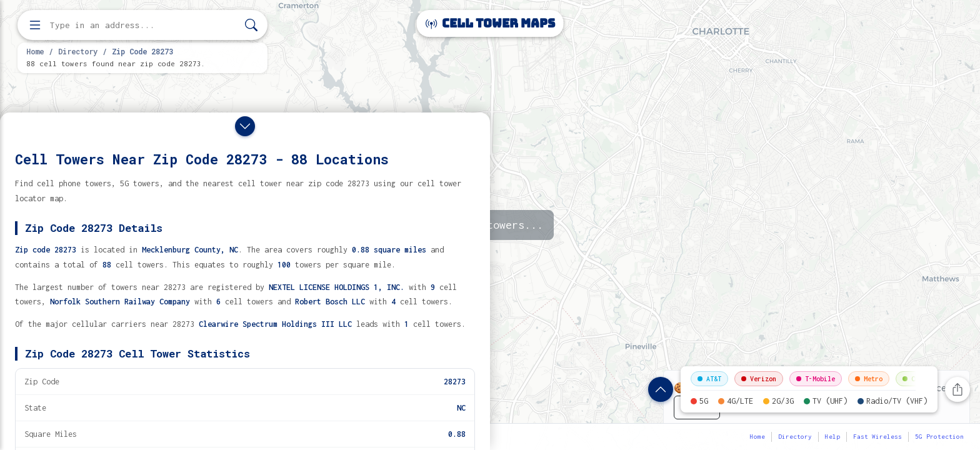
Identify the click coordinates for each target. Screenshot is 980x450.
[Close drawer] (245, 126)
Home (35, 51)
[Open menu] (35, 25)
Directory (78, 51)
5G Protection (939, 437)
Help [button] (832, 437)
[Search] (251, 25)
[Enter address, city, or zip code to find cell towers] (144, 25)
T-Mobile (816, 379)
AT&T (709, 379)
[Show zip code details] (661, 389)
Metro (869, 379)
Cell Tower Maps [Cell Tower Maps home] (490, 23)
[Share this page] (957, 389)
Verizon (759, 379)
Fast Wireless (877, 437)
